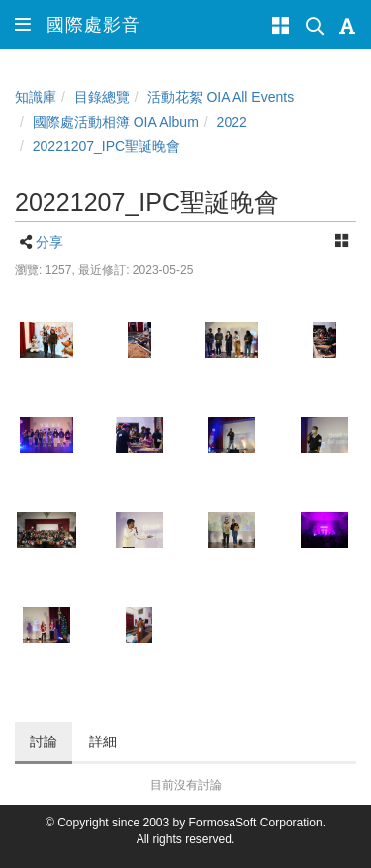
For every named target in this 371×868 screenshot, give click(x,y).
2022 (232, 122)
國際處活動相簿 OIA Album (116, 122)
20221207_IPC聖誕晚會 (106, 146)
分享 (49, 242)
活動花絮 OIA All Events (221, 97)
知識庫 (36, 97)
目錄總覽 (102, 97)
